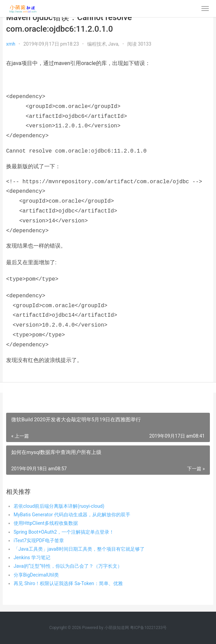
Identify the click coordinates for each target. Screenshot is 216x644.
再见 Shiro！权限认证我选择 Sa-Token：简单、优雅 (68, 583)
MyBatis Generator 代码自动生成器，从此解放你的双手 (72, 515)
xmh (11, 44)
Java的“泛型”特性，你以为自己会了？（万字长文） (68, 566)
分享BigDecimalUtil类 (36, 575)
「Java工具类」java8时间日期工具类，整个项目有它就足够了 (79, 549)
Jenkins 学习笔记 (32, 557)
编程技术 (97, 44)
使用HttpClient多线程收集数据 (46, 523)
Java (113, 44)
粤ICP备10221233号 (148, 628)
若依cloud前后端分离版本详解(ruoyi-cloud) (59, 506)
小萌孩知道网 (117, 628)
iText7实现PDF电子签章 (39, 540)
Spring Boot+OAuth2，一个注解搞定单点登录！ (64, 532)
